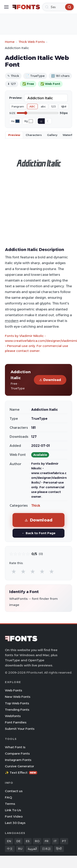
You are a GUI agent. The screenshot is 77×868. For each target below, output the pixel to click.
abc (43, 106)
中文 (10, 849)
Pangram (18, 106)
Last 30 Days (15, 823)
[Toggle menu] (6, 7)
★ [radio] (14, 571)
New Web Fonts (18, 697)
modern (12, 321)
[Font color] (17, 121)
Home (10, 42)
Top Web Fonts (17, 703)
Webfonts (13, 716)
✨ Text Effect (21, 773)
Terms (10, 804)
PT (64, 841)
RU (20, 849)
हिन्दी (59, 849)
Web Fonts (14, 690)
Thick (36, 506)
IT (55, 841)
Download (50, 380)
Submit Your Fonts (20, 729)
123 (53, 106)
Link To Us (13, 810)
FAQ (8, 797)
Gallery (52, 135)
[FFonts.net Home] (26, 7)
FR (47, 841)
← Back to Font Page (38, 533)
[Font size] (38, 113)
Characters (34, 135)
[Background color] (31, 121)
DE (18, 841)
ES (28, 841)
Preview (14, 135)
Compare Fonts (17, 753)
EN (9, 841)
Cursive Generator (20, 766)
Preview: (16, 98)
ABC (32, 106)
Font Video (14, 816)
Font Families (16, 722)
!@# (64, 106)
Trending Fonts (17, 710)
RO (37, 841)
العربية (32, 849)
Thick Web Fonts (32, 42)
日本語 (46, 849)
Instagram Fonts (18, 760)
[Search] (58, 7)
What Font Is (15, 747)
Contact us (14, 791)
